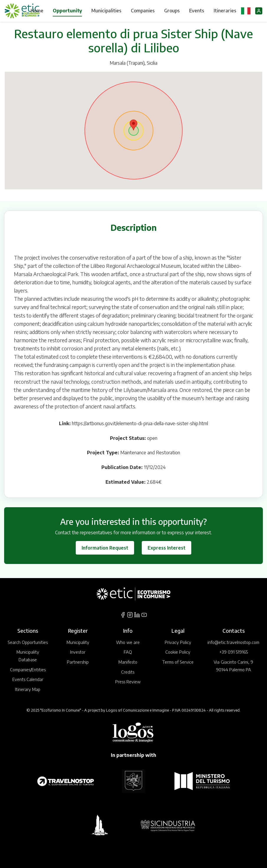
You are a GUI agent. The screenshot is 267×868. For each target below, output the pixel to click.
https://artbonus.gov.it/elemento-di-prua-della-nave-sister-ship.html (140, 423)
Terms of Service (178, 662)
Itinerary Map (28, 689)
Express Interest (167, 548)
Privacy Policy (178, 642)
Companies (143, 11)
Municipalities (106, 11)
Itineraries (225, 11)
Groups (172, 11)
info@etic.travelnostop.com (233, 642)
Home (37, 11)
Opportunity (67, 11)
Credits (128, 672)
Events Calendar (28, 679)
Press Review (128, 682)
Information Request (105, 548)
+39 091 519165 (234, 652)
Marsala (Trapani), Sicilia (133, 63)
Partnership (78, 662)
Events (197, 11)
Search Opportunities (28, 642)
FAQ (128, 652)
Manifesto (128, 662)
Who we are (128, 642)
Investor (78, 652)
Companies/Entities (28, 670)
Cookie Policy (178, 652)
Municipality (78, 642)
